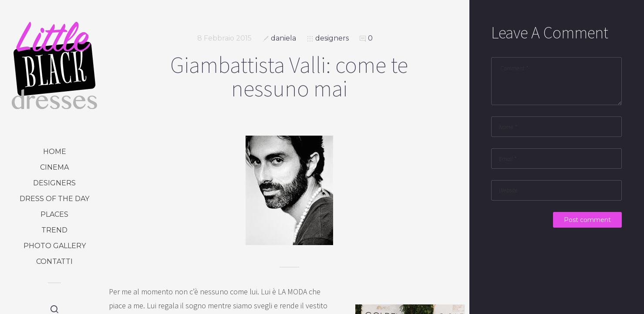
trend (54, 230)
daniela (283, 38)
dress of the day (54, 199)
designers (54, 183)
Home (55, 152)
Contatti (54, 261)
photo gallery (55, 246)
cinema (54, 167)
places (54, 214)
